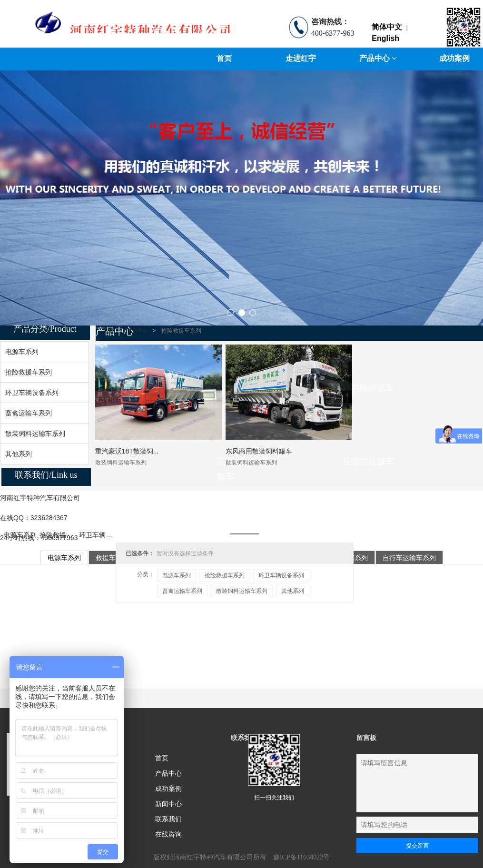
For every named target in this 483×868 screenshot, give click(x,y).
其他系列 (293, 591)
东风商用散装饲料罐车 (259, 451)
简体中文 (387, 27)
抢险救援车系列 (63, 535)
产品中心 (378, 58)
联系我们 (168, 819)
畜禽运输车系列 (182, 591)
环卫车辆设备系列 (106, 535)
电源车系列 (20, 535)
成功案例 (168, 789)
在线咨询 (168, 834)
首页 (224, 58)
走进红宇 (301, 58)
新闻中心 (168, 804)
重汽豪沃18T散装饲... (127, 451)
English (385, 38)
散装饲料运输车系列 (242, 591)
